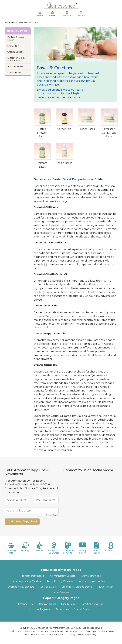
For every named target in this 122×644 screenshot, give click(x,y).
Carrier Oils (64, 129)
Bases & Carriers (47, 604)
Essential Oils (25, 604)
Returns (40, 547)
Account (67, 14)
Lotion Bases (64, 163)
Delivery (25, 547)
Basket (53, 14)
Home (21, 22)
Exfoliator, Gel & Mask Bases (109, 133)
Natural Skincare (61, 592)
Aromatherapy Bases (32, 576)
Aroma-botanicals (91, 576)
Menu (40, 14)
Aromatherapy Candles (28, 581)
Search (81, 14)
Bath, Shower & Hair (92, 604)
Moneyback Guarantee (54, 548)
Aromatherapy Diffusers (60, 581)
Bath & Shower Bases (42, 133)
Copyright (25, 628)
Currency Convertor (68, 548)
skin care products (45, 402)
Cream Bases (87, 129)
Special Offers (82, 609)
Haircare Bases (16, 67)
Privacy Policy (52, 515)
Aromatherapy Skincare (21, 587)
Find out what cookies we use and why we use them (61, 631)
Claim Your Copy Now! (22, 522)
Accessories (62, 609)
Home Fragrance (41, 609)
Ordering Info (11, 548)
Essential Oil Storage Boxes (77, 587)
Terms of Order (97, 548)
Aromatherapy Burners (63, 576)
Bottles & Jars (48, 587)
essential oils (58, 281)
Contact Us (111, 547)
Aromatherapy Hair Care (92, 581)
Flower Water (105, 587)
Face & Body (68, 604)
